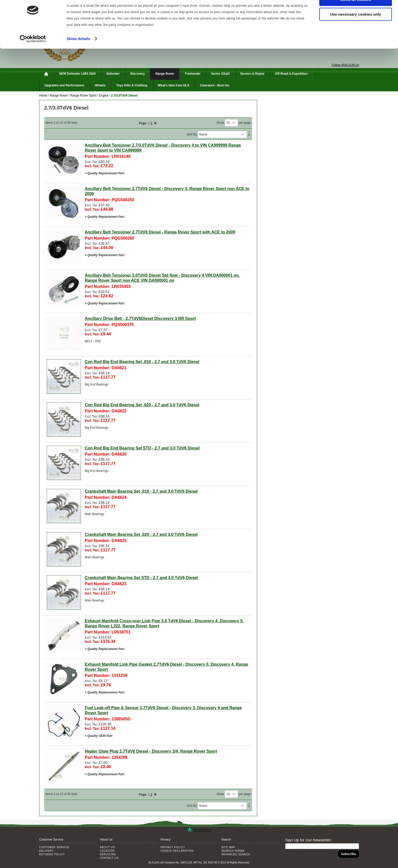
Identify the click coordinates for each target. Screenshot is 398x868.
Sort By (192, 134)
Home (43, 96)
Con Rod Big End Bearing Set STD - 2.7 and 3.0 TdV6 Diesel (142, 448)
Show (220, 123)
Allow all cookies (356, 13)
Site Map (228, 847)
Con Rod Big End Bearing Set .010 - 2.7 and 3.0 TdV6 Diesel (142, 362)
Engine (104, 96)
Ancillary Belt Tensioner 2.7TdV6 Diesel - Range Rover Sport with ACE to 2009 (160, 232)
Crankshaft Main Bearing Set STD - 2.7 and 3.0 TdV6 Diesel (141, 578)
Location (107, 851)
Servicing (108, 854)
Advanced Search (236, 854)
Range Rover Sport (83, 96)
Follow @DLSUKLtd (345, 65)
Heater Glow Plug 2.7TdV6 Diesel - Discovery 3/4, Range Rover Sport (151, 751)
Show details (78, 52)
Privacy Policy (173, 847)
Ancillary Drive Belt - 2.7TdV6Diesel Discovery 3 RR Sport (140, 319)
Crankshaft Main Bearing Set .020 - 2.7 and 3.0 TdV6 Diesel (141, 534)
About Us (107, 847)
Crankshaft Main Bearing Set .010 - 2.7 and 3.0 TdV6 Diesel (141, 491)
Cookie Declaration (177, 851)
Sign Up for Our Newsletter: (309, 840)
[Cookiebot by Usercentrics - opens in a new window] (33, 52)
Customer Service (54, 847)
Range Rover (59, 96)
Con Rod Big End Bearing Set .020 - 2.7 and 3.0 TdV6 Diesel (142, 405)
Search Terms (233, 851)
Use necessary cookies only (356, 28)
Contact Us (109, 858)
